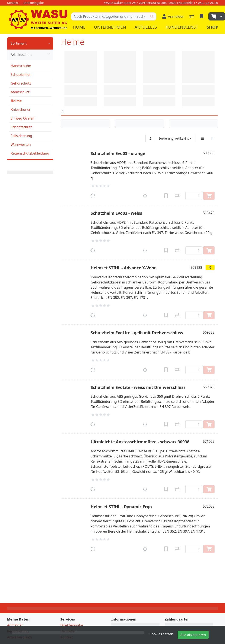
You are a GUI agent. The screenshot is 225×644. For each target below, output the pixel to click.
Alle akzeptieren (193, 635)
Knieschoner (21, 110)
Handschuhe (21, 66)
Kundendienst (182, 27)
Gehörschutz (21, 83)
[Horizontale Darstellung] (213, 138)
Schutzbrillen (21, 74)
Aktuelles (146, 27)
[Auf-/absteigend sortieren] (150, 138)
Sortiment (19, 43)
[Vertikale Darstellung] (203, 138)
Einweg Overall (23, 118)
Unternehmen (110, 27)
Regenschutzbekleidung (30, 153)
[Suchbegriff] (109, 16)
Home (79, 27)
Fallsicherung (21, 136)
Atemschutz (20, 92)
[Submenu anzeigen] (49, 43)
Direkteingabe (72, 625)
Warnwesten (21, 145)
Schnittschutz (21, 127)
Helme (16, 101)
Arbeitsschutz (30, 55)
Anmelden (15, 625)
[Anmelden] (173, 16)
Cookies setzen (161, 634)
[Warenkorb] (213, 16)
